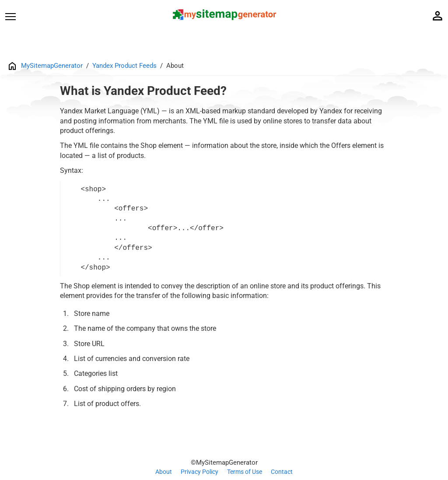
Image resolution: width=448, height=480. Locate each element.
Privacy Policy (199, 472)
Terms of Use (245, 472)
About (164, 472)
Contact (282, 472)
